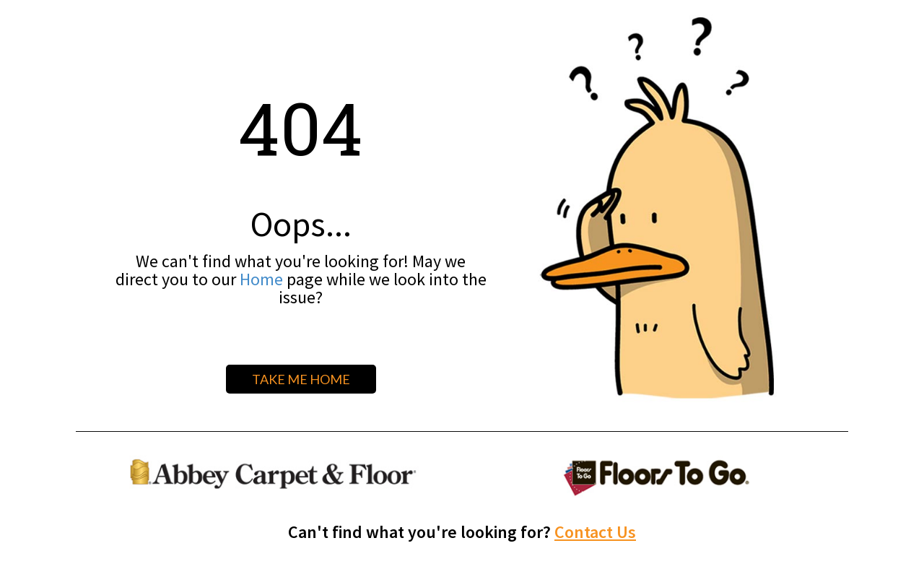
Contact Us (595, 532)
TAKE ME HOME (301, 379)
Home (261, 279)
